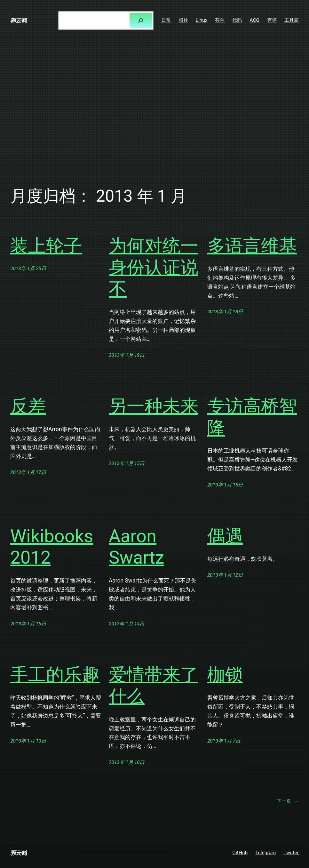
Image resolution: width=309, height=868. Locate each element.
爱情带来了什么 (154, 686)
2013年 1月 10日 (28, 741)
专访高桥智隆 (252, 417)
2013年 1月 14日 (127, 624)
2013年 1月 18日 (225, 312)
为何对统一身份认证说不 (154, 267)
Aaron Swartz (136, 547)
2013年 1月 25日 (28, 269)
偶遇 (225, 536)
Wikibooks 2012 (52, 547)
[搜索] (141, 21)
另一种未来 (154, 406)
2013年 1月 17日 (28, 472)
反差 (28, 406)
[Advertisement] (154, 109)
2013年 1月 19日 (127, 355)
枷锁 (225, 675)
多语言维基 (252, 246)
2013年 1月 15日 (127, 463)
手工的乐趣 (55, 675)
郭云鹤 (18, 20)
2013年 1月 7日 (224, 741)
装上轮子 (46, 246)
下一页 (288, 801)
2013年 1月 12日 (225, 575)
